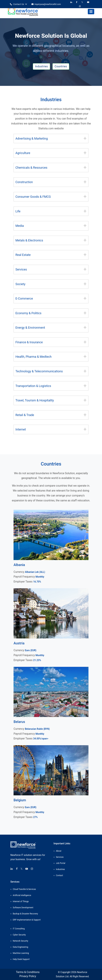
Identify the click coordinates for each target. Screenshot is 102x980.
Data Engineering (21, 947)
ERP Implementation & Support (27, 920)
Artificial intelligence (22, 895)
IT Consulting (19, 929)
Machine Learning (21, 953)
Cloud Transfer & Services (24, 889)
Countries (61, 66)
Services (60, 857)
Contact (60, 875)
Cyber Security (19, 935)
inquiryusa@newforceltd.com (46, 4)
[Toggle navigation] (91, 12)
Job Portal (61, 863)
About (59, 851)
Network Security (21, 941)
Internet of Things (21, 901)
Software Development (23, 908)
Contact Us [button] (19, 4)
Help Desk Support (21, 959)
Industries (41, 66)
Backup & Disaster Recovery (25, 914)
